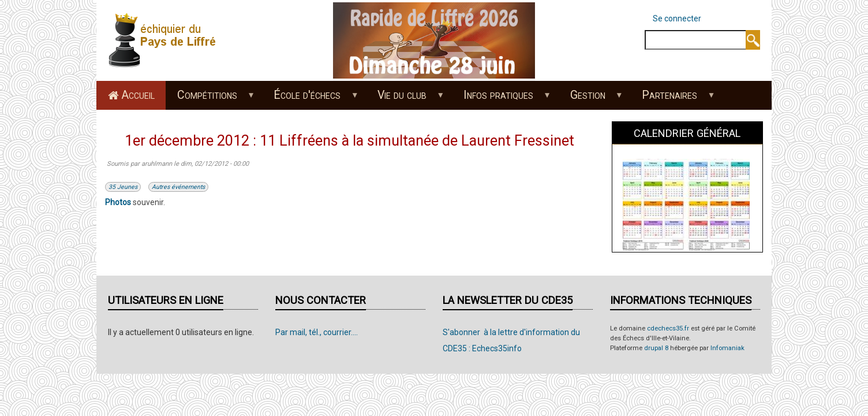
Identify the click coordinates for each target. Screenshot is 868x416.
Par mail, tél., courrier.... (317, 332)
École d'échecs (310, 99)
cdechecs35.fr (668, 328)
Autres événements (178, 187)
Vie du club (405, 99)
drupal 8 (656, 348)
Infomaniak (727, 348)
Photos (118, 202)
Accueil (138, 95)
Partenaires (673, 99)
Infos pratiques (501, 99)
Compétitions (210, 99)
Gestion (590, 99)
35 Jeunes (123, 187)
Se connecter (677, 18)
